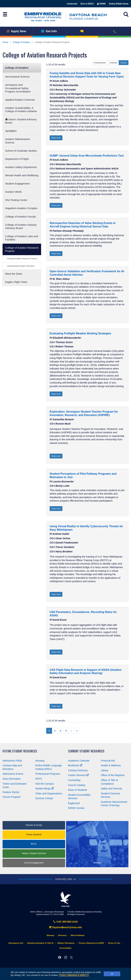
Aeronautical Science (17, 77)
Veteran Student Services (34, 853)
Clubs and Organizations (49, 793)
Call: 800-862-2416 (65, 922)
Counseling (74, 780)
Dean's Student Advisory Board (21, 121)
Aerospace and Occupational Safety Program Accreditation (18, 88)
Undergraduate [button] (100, 63)
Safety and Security (111, 789)
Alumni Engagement (34, 863)
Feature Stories (11, 792)
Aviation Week (13, 192)
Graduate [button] (113, 63)
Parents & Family (34, 825)
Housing (40, 761)
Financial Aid (108, 761)
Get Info (49, 31)
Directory (63, 935)
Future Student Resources (20, 751)
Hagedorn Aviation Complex (21, 208)
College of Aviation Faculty (20, 217)
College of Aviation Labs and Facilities (22, 238)
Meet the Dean (14, 274)
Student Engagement (17, 184)
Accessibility (65, 948)
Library (105, 770)
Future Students (34, 835)
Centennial (72, 4)
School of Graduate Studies (21, 151)
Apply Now (16, 31)
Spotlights (11, 131)
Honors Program (12, 797)
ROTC (39, 779)
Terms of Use (114, 943)
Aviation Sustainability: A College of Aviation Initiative (21, 110)
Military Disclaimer (66, 943)
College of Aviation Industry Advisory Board (21, 226)
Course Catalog (77, 785)
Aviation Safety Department (21, 167)
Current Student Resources (86, 751)
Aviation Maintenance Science (18, 141)
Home (5, 42)
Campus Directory (78, 770)
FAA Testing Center (16, 200)
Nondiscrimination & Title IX (40, 943)
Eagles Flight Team (16, 282)
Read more (56, 138)
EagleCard (74, 803)
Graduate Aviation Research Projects (22, 259)
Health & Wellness (111, 765)
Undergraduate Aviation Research (21, 266)
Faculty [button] (124, 63)
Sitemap (50, 935)
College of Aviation (21, 42)
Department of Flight (17, 159)
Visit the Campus (45, 784)
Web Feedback (78, 935)
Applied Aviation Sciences (20, 100)
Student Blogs (45, 789)
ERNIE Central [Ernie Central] (76, 808)
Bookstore (75, 765)
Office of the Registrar (113, 775)
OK (112, 974)
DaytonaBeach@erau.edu (65, 927)
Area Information (12, 779)
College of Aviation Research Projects (22, 249)
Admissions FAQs (12, 761)
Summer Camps (44, 798)
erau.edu (65, 899)
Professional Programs (48, 774)
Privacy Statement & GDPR (74, 975)
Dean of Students (78, 790)
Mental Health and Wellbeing (22, 175)
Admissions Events (13, 774)
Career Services (78, 775)
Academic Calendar (79, 761)
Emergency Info (16, 943)
